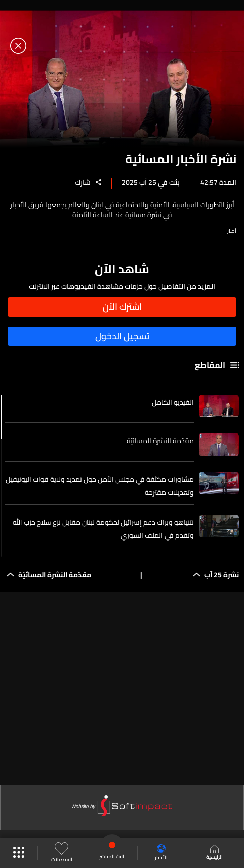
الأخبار (161, 853)
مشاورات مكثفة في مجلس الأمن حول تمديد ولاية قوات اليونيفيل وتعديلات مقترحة (100, 486)
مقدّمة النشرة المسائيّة (160, 441)
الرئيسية (215, 853)
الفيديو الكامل (173, 402)
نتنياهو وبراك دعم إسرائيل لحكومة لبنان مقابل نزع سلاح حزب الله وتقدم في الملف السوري (103, 529)
